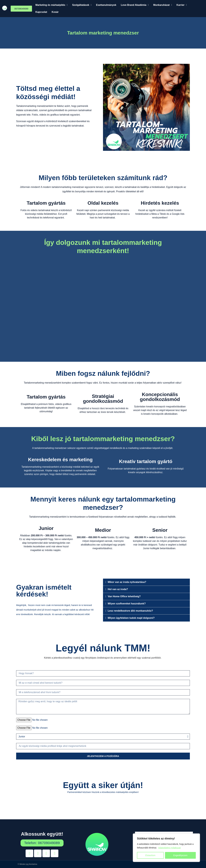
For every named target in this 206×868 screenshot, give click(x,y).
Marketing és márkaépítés (52, 5)
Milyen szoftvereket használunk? (127, 604)
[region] (166, 848)
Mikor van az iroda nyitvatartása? (127, 582)
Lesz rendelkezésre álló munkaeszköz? (130, 611)
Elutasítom (150, 855)
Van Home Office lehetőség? (124, 596)
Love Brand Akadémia (135, 5)
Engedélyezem (180, 855)
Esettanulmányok (106, 5)
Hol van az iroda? (118, 589)
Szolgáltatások (82, 5)
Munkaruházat (163, 5)
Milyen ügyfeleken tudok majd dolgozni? (131, 618)
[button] (52, 5)
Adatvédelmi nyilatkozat (170, 848)
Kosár (55, 12)
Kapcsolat (41, 12)
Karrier (182, 5)
